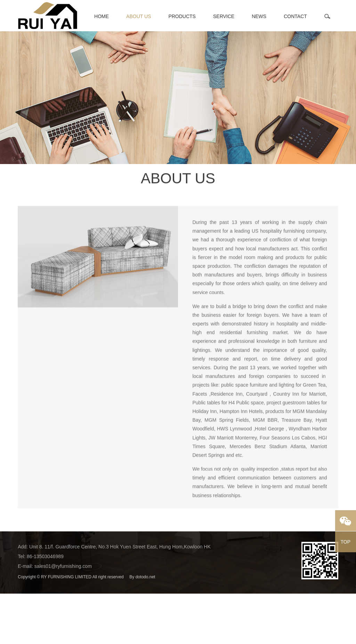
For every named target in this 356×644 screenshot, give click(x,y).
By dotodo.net (142, 577)
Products (182, 16)
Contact (295, 16)
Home (102, 16)
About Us (139, 16)
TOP (346, 542)
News (259, 16)
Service (224, 16)
